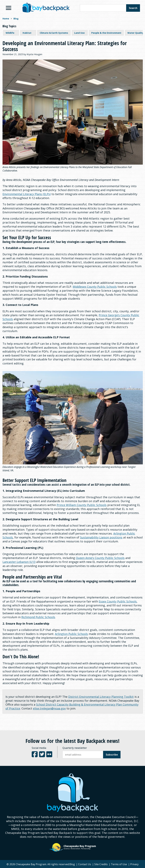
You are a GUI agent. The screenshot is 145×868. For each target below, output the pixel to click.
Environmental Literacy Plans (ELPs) (27, 194)
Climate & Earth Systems (54, 33)
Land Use (79, 33)
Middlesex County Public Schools (95, 287)
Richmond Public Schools (38, 617)
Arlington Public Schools (71, 634)
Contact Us (85, 864)
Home (6, 19)
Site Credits (101, 864)
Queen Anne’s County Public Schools (100, 558)
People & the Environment (106, 33)
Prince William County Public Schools (82, 505)
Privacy (134, 864)
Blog (16, 19)
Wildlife (10, 33)
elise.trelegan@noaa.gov (49, 708)
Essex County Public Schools (118, 601)
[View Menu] (9, 8)
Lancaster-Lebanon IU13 (19, 562)
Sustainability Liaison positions (101, 537)
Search (133, 8)
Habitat (27, 33)
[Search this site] (103, 8)
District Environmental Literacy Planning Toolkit (101, 697)
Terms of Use (119, 864)
